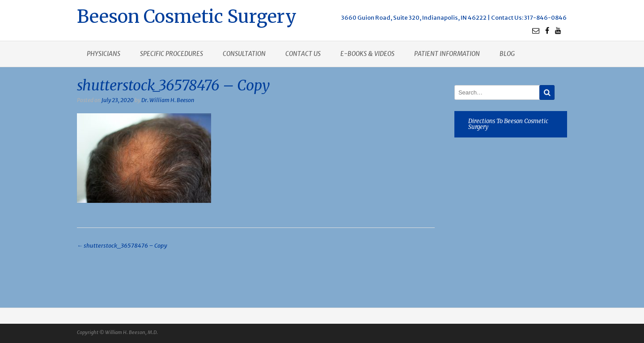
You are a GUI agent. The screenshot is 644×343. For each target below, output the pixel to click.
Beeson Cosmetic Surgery (187, 15)
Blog (507, 54)
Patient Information (447, 54)
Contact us (303, 54)
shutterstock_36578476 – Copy (122, 246)
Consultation (244, 54)
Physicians (104, 54)
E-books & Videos (367, 54)
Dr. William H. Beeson (168, 100)
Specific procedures (172, 54)
